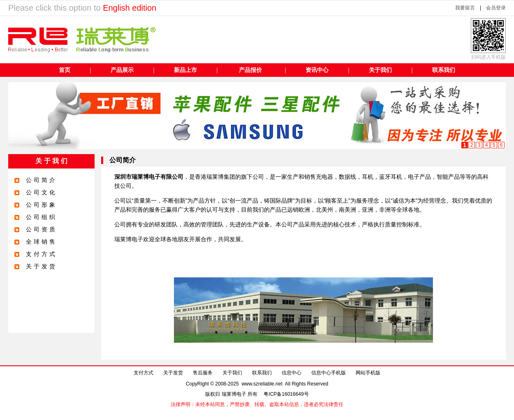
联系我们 (262, 373)
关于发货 (173, 373)
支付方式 (144, 373)
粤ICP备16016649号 (286, 394)
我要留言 (465, 8)
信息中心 (292, 373)
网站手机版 (368, 373)
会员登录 (496, 8)
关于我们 (232, 373)
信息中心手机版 (329, 373)
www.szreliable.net (262, 384)
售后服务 (203, 373)
